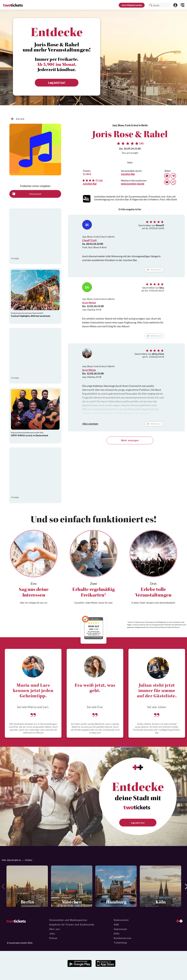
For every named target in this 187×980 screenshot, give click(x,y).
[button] (151, 5)
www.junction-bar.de (132, 184)
